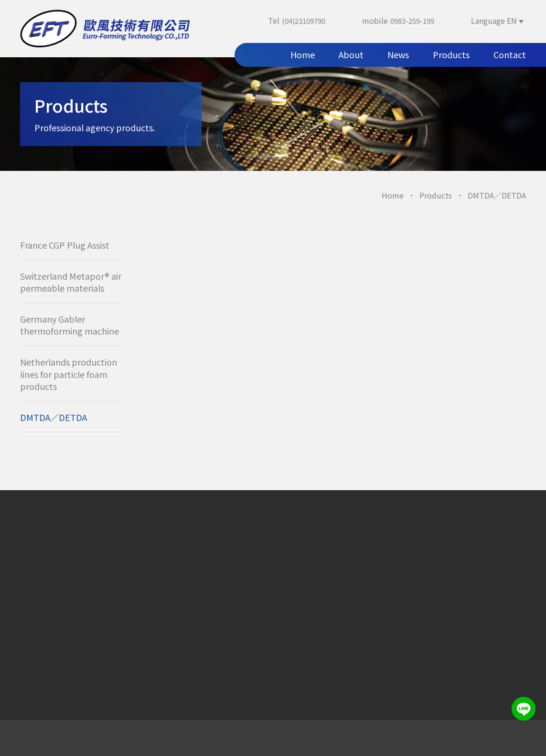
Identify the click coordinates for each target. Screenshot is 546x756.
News (398, 55)
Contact (510, 55)
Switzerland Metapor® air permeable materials (71, 282)
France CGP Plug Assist (65, 245)
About (351, 55)
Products (451, 55)
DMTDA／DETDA (54, 417)
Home (303, 55)
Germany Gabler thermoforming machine (70, 325)
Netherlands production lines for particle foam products (69, 374)
